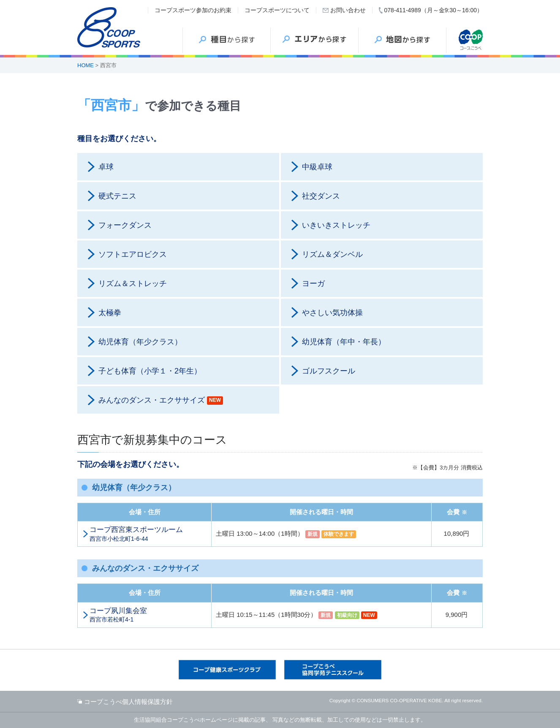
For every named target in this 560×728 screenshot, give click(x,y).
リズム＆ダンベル (332, 254)
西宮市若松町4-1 (148, 615)
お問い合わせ (348, 10)
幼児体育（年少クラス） (140, 342)
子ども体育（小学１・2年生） (150, 371)
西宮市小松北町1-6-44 (148, 534)
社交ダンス (321, 196)
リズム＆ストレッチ (133, 284)
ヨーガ (313, 284)
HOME (86, 65)
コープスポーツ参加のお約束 (193, 10)
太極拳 (110, 313)
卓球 (106, 167)
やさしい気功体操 (332, 313)
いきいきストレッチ (336, 225)
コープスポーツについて (277, 10)
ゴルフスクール (329, 371)
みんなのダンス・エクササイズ (161, 400)
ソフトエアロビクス (133, 254)
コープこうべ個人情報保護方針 (128, 702)
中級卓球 (317, 167)
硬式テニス (117, 196)
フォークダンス (125, 225)
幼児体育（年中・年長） (344, 342)
